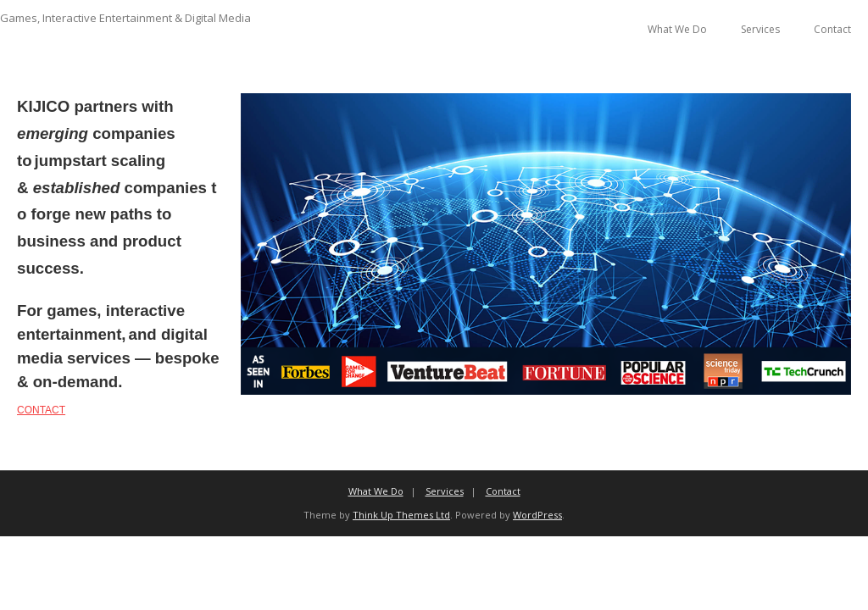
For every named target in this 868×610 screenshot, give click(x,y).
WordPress (537, 515)
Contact (832, 29)
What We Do (677, 29)
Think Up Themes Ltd (401, 515)
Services (760, 29)
